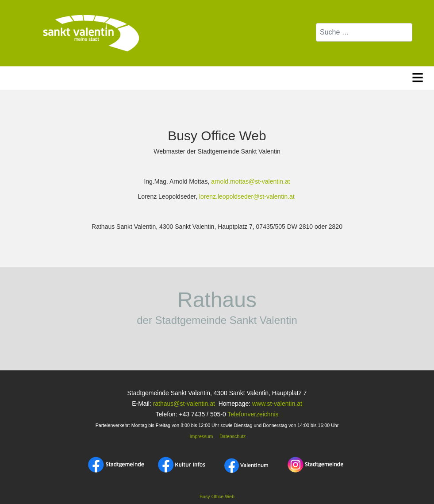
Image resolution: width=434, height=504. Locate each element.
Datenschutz (232, 436)
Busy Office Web (217, 496)
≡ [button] (418, 76)
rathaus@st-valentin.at (183, 404)
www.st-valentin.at (277, 404)
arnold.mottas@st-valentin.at (250, 181)
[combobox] (364, 32)
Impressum (201, 436)
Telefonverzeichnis (253, 414)
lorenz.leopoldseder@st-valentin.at (247, 196)
